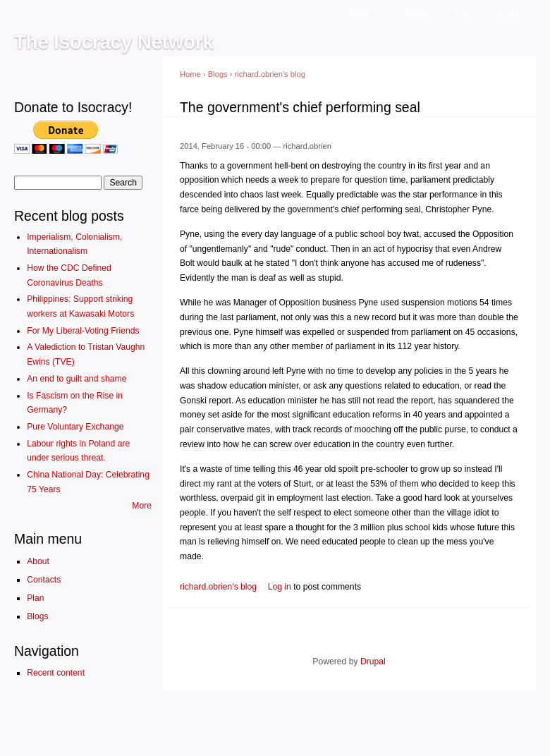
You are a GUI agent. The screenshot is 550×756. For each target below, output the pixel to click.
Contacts (412, 13)
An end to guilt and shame (77, 379)
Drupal (373, 661)
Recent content (56, 673)
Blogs (508, 13)
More (142, 506)
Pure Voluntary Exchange (75, 427)
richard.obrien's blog (270, 74)
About (358, 13)
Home (190, 74)
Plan (463, 13)
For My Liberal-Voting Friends (83, 331)
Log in (280, 587)
